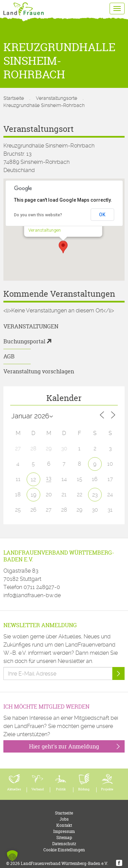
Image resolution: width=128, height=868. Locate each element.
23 (95, 495)
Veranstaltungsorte (56, 98)
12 (33, 479)
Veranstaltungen (44, 230)
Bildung (84, 789)
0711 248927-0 (42, 587)
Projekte (107, 789)
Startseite (14, 98)
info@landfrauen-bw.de (32, 595)
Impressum (64, 831)
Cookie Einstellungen (64, 850)
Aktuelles (14, 789)
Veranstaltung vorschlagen (39, 371)
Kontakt (64, 825)
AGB (9, 356)
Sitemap (64, 838)
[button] (63, 247)
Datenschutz (64, 844)
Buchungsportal (24, 341)
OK (102, 215)
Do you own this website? (38, 215)
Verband (38, 789)
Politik (61, 789)
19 (33, 495)
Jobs (64, 819)
